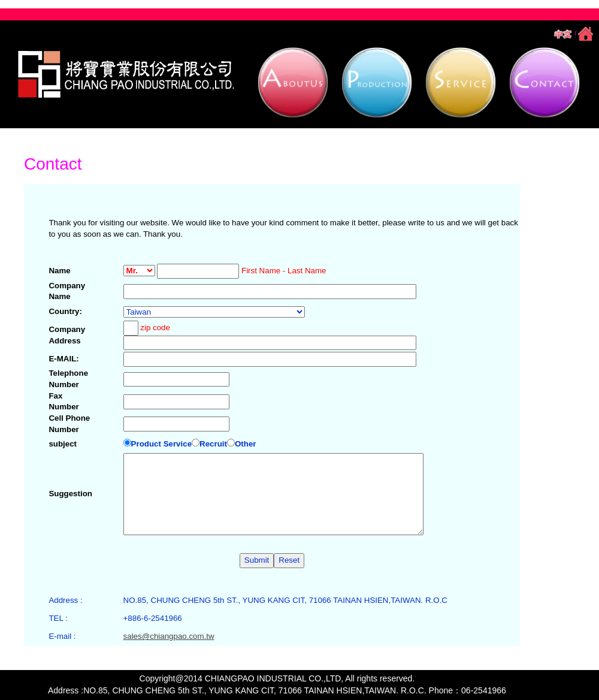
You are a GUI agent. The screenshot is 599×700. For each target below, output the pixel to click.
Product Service (158, 443)
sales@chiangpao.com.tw (169, 636)
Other (242, 443)
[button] (294, 83)
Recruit (209, 443)
